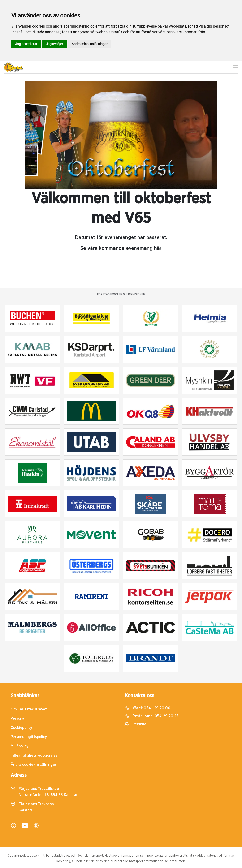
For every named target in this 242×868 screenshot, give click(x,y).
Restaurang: (151, 716)
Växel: (147, 708)
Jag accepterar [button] (26, 44)
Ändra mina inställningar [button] (90, 44)
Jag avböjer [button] (54, 44)
